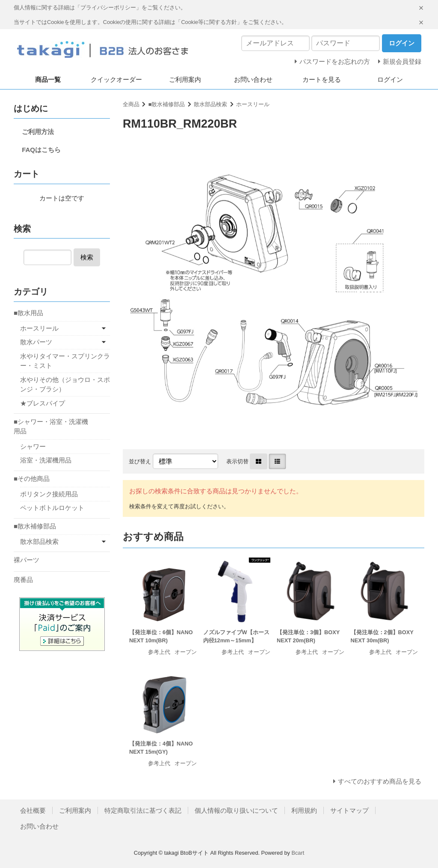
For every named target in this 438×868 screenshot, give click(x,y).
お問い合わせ (253, 79)
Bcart (298, 853)
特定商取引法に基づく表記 (143, 810)
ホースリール (253, 104)
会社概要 (33, 810)
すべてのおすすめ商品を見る (380, 781)
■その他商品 (32, 479)
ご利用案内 (185, 79)
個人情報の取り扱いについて (236, 810)
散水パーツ (36, 342)
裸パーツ (27, 560)
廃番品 (23, 580)
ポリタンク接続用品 (49, 494)
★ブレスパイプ (43, 403)
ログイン (390, 79)
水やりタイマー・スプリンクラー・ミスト (65, 361)
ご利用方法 (38, 132)
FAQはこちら (41, 150)
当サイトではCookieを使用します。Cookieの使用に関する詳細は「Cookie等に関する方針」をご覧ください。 (150, 22)
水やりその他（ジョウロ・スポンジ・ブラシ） (65, 385)
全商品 (131, 104)
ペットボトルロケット (52, 508)
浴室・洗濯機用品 (46, 460)
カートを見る (322, 79)
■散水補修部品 (167, 104)
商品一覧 (48, 79)
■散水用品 (28, 313)
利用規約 (304, 810)
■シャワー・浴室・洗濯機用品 (51, 427)
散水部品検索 (210, 104)
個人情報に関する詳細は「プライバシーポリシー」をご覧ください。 (100, 7)
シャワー (33, 446)
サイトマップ (349, 810)
